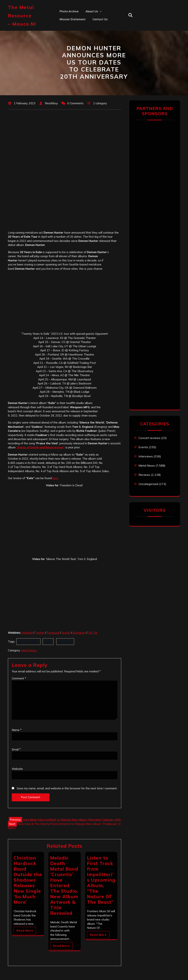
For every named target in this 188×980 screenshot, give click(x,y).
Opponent (65, 642)
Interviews (146, 456)
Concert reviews (149, 438)
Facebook (53, 633)
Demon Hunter (28, 642)
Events (143, 447)
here (55, 478)
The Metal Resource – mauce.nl (22, 16)
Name (17, 730)
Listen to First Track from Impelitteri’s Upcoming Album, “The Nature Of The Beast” (101, 880)
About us (92, 11)
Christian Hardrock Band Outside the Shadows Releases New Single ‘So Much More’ (28, 880)
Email (16, 749)
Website (27, 633)
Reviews (144, 475)
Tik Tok (92, 633)
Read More (25, 931)
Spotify (66, 633)
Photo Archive (69, 11)
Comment (19, 678)
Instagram (79, 633)
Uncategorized (148, 484)
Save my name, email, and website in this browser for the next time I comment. (67, 788)
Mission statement (73, 19)
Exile (48, 642)
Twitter (40, 633)
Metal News (29, 650)
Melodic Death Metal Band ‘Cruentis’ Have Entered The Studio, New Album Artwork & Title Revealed (64, 885)
